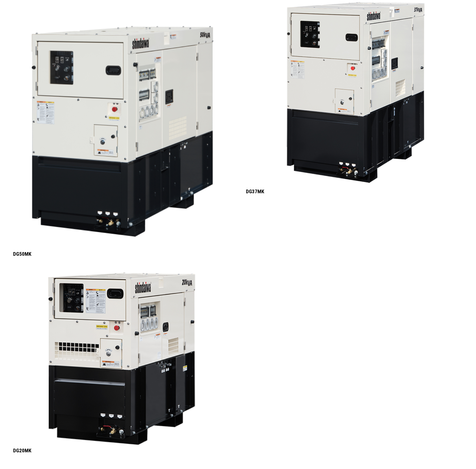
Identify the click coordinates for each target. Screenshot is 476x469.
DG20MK (22, 450)
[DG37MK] (355, 93)
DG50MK (22, 254)
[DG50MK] (122, 124)
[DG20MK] (122, 359)
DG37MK (255, 191)
